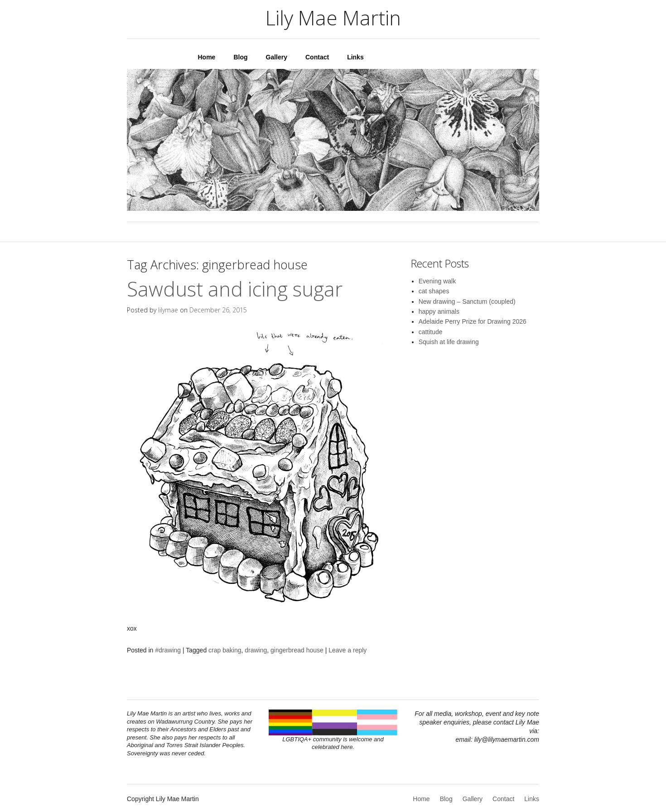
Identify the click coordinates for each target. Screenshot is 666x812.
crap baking (225, 650)
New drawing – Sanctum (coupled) (467, 301)
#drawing (168, 650)
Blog (240, 57)
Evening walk (437, 281)
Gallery (277, 57)
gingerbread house (297, 650)
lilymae (168, 310)
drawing (256, 650)
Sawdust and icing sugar (235, 289)
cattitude (431, 332)
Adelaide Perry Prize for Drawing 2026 (473, 321)
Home (207, 57)
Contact (317, 57)
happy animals (439, 311)
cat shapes (434, 291)
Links (355, 57)
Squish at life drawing (449, 342)
